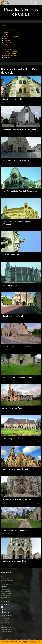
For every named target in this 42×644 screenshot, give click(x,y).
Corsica (6, 39)
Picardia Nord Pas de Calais (11, 51)
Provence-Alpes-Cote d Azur (11, 55)
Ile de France (7, 41)
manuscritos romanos (7, 628)
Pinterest (5, 612)
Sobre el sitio (4, 579)
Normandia (7, 47)
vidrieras (3, 626)
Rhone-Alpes (7, 58)
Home (3, 575)
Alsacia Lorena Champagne (11, 36)
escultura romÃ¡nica (6, 624)
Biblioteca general (6, 595)
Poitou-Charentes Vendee (10, 53)
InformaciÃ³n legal (6, 584)
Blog (2, 582)
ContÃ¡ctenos (5, 577)
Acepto (37, 643)
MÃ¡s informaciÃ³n (29, 643)
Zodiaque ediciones (6, 597)
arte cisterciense (5, 622)
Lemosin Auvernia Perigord (11, 30)
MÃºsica (3, 599)
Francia (6, 26)
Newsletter (5, 607)
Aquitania (6, 28)
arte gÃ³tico (4, 620)
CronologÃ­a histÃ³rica (7, 593)
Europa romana (5, 590)
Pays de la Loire (8, 49)
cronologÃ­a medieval (7, 631)
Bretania (6, 34)
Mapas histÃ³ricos (6, 592)
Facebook (5, 604)
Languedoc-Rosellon (9, 43)
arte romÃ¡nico (5, 618)
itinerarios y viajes (6, 630)
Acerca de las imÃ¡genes (8, 581)
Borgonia (6, 32)
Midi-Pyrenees (8, 45)
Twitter (4, 610)
